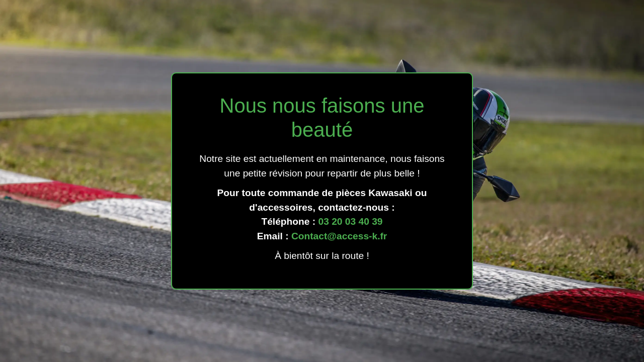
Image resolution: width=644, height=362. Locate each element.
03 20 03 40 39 (350, 221)
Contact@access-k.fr (339, 236)
